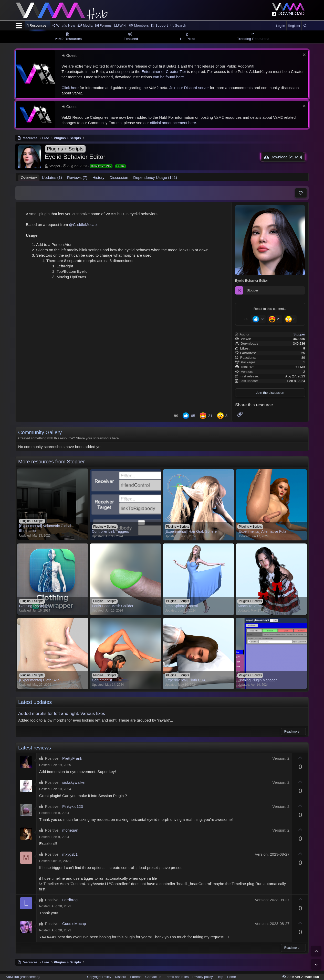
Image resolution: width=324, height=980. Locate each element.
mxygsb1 (70, 854)
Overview (29, 177)
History (98, 177)
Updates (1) (52, 177)
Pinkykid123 (73, 806)
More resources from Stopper (51, 462)
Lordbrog (70, 900)
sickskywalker (74, 782)
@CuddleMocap (83, 225)
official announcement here (173, 123)
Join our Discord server (189, 88)
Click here (70, 88)
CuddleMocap (74, 924)
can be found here (168, 77)
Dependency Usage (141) (155, 177)
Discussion (119, 177)
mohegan (70, 830)
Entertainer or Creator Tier (164, 72)
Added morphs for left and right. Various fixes (62, 714)
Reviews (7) (77, 177)
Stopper (55, 166)
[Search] (305, 26)
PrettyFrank (72, 758)
